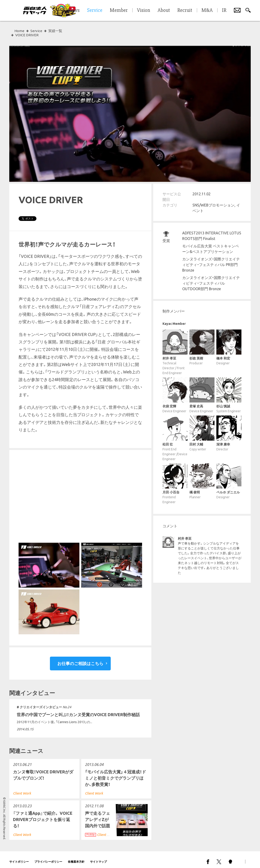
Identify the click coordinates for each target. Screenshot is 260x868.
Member (119, 10)
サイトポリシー (19, 857)
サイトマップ (98, 857)
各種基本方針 (76, 857)
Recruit (185, 10)
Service (36, 31)
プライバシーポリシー (48, 857)
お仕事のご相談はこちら (80, 659)
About (164, 10)
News (74, 10)
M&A (207, 10)
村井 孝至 (185, 534)
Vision (144, 10)
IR (224, 10)
